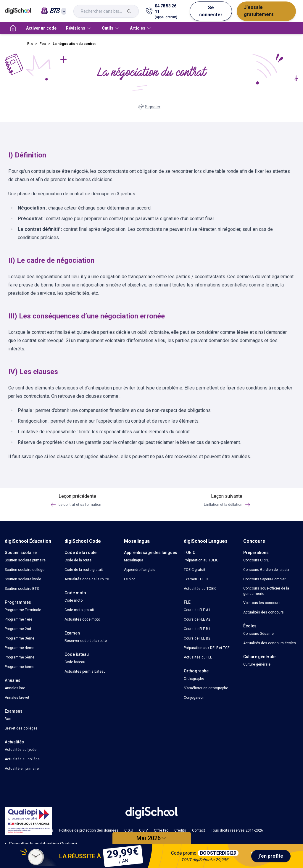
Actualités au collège (22, 759)
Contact (199, 830)
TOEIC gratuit (195, 570)
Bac (8, 719)
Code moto (74, 600)
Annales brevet (17, 698)
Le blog (130, 579)
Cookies (47, 830)
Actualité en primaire (22, 769)
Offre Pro (161, 830)
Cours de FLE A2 (197, 619)
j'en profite (271, 856)
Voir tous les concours (262, 603)
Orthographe (194, 679)
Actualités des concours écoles (270, 643)
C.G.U (129, 830)
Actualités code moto (82, 619)
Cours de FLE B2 (197, 638)
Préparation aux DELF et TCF (207, 648)
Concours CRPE (256, 560)
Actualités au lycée (21, 750)
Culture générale (257, 664)
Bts (30, 44)
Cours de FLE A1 (197, 610)
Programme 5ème (20, 657)
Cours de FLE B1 (197, 629)
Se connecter (211, 11)
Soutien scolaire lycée (23, 579)
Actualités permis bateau (85, 671)
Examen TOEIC (196, 579)
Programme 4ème (20, 648)
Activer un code (41, 28)
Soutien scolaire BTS (22, 589)
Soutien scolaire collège (25, 570)
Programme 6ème (20, 667)
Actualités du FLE (198, 657)
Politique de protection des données (89, 830)
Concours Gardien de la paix (266, 570)
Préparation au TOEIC (201, 560)
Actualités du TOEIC (200, 589)
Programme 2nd (18, 629)
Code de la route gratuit (84, 570)
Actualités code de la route (87, 579)
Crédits (180, 830)
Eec (43, 44)
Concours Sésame (258, 634)
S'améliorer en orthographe (206, 688)
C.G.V (144, 830)
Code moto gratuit (79, 610)
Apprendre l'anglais (140, 570)
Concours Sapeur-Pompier (264, 579)
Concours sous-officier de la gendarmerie (266, 591)
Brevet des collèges (21, 728)
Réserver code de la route (86, 641)
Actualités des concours (263, 612)
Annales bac (15, 688)
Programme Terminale (23, 610)
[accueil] (13, 28)
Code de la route (78, 560)
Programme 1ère (18, 619)
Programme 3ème (20, 638)
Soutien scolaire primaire (25, 560)
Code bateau (75, 662)
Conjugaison (194, 698)
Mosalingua (134, 560)
